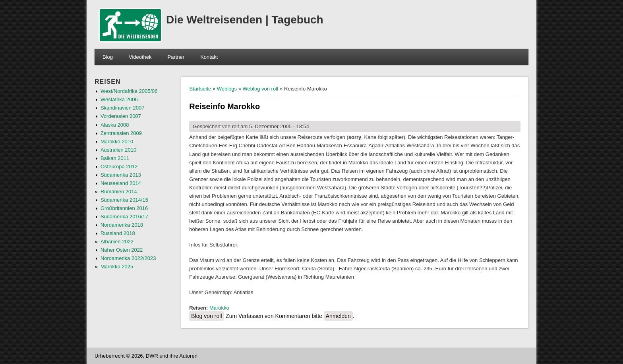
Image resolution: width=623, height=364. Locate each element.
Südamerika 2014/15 (124, 200)
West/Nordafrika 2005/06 (129, 91)
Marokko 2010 (117, 142)
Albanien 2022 (117, 242)
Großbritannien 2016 (124, 208)
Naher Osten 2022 (122, 250)
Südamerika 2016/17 (124, 217)
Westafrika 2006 (119, 99)
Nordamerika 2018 (122, 225)
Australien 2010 (118, 150)
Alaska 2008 (115, 125)
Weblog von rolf (261, 89)
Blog (108, 57)
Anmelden (338, 316)
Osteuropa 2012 (119, 167)
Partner (176, 57)
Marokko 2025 (117, 267)
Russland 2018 (118, 233)
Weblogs (227, 89)
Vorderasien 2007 (121, 116)
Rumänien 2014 (119, 192)
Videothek (140, 57)
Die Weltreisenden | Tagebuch (245, 20)
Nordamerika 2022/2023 (128, 258)
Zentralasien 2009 (121, 133)
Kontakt (209, 57)
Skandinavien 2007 (123, 108)
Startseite (200, 89)
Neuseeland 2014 (121, 183)
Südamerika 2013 (121, 175)
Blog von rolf (207, 316)
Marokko (219, 308)
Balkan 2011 (115, 158)
